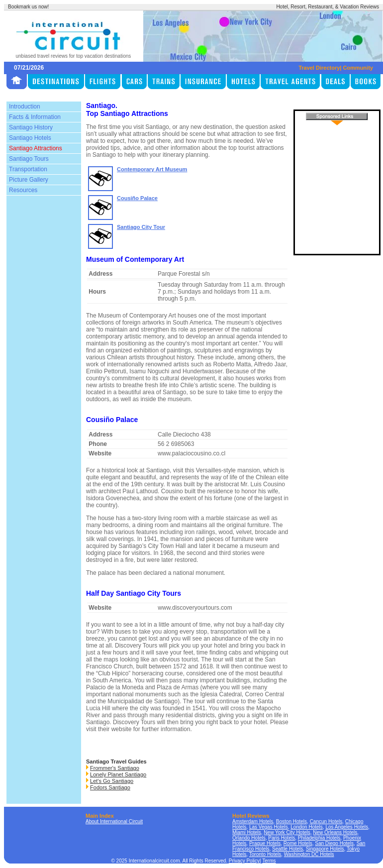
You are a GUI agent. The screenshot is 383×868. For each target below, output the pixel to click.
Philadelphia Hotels (319, 838)
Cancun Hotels (326, 821)
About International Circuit (114, 821)
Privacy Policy (244, 861)
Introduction (25, 107)
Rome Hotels (298, 843)
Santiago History (31, 127)
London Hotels (307, 827)
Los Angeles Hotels (347, 827)
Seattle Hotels (287, 849)
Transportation (28, 169)
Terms (269, 861)
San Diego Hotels (334, 843)
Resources (23, 190)
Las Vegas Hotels (269, 827)
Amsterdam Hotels (253, 821)
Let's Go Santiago (112, 781)
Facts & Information (35, 117)
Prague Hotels (265, 843)
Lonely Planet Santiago (118, 774)
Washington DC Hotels (309, 854)
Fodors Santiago (110, 787)
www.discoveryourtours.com (195, 608)
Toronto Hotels (265, 854)
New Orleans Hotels (335, 832)
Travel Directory (319, 68)
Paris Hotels (282, 838)
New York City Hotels (287, 832)
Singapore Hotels (325, 849)
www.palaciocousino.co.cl (191, 453)
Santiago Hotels (30, 138)
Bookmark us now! (28, 7)
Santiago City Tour (141, 227)
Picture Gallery (29, 180)
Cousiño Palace (137, 198)
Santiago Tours (29, 159)
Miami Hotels (247, 832)
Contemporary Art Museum (152, 169)
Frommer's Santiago (115, 768)
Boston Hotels (291, 821)
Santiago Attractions (36, 148)
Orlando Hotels (249, 838)
